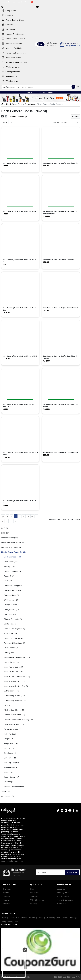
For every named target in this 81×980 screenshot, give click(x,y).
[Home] (2, 104)
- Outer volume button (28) (13, 724)
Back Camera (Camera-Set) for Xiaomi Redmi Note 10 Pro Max (60, 213)
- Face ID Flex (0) (9, 633)
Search (41, 44)
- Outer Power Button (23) (13, 715)
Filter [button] (75, 117)
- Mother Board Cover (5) (13, 710)
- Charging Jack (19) (10, 609)
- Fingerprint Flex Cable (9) (13, 643)
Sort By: (56, 122)
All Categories (38, 44)
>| (15, 521)
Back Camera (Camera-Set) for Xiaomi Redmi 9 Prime (20, 454)
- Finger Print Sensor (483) (13, 638)
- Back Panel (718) (10, 562)
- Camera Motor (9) (10, 595)
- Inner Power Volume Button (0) (16, 676)
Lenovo (41, 917)
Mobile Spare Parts (14, 104)
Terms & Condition (65, 900)
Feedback (34, 893)
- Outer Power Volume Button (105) (17, 720)
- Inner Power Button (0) (12, 667)
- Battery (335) (8, 566)
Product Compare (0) (18, 117)
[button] (70, 44)
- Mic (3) (6, 705)
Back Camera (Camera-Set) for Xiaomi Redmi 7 (61, 163)
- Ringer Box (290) (10, 743)
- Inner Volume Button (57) (13, 681)
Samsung (72, 917)
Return (6, 893)
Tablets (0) (6, 791)
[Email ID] (53, 872)
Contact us (62, 903)
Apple (5, 917)
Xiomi (16, 922)
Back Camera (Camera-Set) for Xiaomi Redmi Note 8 (19, 309)
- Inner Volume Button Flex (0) (15, 686)
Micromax (50, 917)
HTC (18, 917)
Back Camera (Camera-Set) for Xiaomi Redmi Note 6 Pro (19, 405)
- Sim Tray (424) (9, 758)
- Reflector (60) (9, 734)
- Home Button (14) (10, 662)
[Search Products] (46, 87)
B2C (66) (5, 533)
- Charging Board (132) (12, 605)
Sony (4, 922)
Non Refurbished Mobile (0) (13, 542)
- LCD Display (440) (10, 691)
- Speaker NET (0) (10, 767)
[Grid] (2, 117)
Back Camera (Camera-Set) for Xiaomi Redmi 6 (61, 308)
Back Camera (30, 104)
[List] (6, 117)
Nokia (64, 917)
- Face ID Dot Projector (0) (13, 629)
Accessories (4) (8, 796)
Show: (5, 122)
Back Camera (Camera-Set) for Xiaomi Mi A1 (60, 260)
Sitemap (34, 903)
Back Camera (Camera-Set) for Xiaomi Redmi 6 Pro (20, 502)
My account (10, 885)
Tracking (7, 900)
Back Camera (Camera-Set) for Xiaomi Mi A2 (19, 211)
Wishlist (7, 903)
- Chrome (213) (9, 614)
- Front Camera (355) (11, 648)
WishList (52, 46)
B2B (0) (5, 528)
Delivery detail (63, 893)
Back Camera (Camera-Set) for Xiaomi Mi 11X (20, 356)
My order (7, 889)
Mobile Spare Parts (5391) (13, 552)
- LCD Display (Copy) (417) (13, 696)
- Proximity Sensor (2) (11, 729)
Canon (11, 917)
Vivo (10, 922)
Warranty (34, 896)
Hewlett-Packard (29, 917)
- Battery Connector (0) (12, 571)
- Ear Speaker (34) (10, 624)
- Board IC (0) (8, 576)
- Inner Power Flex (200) (12, 672)
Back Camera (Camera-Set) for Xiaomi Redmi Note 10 (60, 357)
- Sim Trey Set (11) (10, 763)
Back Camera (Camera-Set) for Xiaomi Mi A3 (19, 163)
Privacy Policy (63, 896)
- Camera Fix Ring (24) (12, 586)
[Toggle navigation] (37, 7)
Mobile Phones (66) (10, 538)
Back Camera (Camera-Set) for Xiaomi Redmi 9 (61, 453)
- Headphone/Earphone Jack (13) (16, 657)
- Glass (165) (8, 653)
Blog (32, 889)
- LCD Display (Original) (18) (14, 700)
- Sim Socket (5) (9, 753)
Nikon (58, 917)
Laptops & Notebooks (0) (12, 547)
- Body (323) (7, 581)
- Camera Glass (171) (11, 590)
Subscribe (72, 872)
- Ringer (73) (7, 739)
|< (3, 516)
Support (7, 896)
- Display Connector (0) (12, 619)
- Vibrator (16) (8, 782)
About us (61, 889)
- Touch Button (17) (10, 777)
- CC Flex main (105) (11, 600)
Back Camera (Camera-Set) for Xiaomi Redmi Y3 (19, 261)
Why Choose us (37, 900)
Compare (52, 43)
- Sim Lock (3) (8, 748)
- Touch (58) (7, 772)
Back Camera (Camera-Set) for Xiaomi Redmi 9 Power (61, 405)
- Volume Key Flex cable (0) (13, 787)
